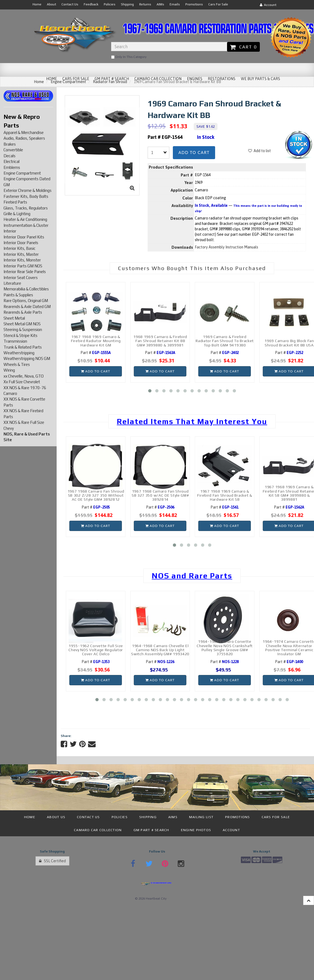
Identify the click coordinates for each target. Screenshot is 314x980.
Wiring (9, 370)
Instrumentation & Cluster (26, 225)
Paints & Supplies (18, 295)
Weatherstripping (19, 353)
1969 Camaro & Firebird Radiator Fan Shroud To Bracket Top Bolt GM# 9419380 (225, 341)
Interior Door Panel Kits (24, 237)
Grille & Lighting (17, 214)
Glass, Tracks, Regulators (26, 208)
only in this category (129, 57)
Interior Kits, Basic (20, 248)
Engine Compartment (22, 173)
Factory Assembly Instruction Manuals (226, 247)
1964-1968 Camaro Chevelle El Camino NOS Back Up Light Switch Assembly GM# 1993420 (160, 650)
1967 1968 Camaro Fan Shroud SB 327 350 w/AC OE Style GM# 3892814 (160, 495)
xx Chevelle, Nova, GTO (24, 376)
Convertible (13, 150)
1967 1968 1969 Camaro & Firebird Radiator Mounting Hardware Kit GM (96, 341)
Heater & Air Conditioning (25, 219)
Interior (10, 231)
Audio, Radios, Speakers (24, 138)
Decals (9, 156)
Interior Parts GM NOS (23, 266)
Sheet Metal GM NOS (22, 324)
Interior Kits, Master (21, 254)
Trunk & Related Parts (23, 347)
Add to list (260, 151)
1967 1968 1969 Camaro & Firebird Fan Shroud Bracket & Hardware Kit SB (225, 495)
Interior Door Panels (21, 243)
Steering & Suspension (23, 330)
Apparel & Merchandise (24, 132)
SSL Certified (52, 861)
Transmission (15, 341)
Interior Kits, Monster (22, 260)
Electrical (12, 161)
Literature (12, 283)
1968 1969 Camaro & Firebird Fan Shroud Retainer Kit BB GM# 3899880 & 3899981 (160, 341)
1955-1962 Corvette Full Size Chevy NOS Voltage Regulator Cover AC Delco (96, 650)
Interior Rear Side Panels (25, 272)
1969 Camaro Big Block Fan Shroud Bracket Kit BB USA (289, 343)
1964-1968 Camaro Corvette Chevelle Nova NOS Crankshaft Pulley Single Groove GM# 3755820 (225, 648)
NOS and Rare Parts (192, 576)
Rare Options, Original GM (26, 301)
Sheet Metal (14, 318)
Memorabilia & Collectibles (26, 289)
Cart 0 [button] (243, 47)
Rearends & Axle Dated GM (27, 307)
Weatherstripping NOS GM (27, 358)
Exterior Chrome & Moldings (27, 190)
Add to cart (194, 152)
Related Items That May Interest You (192, 421)
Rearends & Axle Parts (23, 312)
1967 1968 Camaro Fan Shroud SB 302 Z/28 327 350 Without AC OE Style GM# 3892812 (96, 495)
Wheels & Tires (17, 364)
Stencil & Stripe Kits (20, 335)
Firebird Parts (15, 202)
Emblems (12, 167)
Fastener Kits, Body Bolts (26, 196)
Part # (96, 353)
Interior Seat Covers (21, 278)
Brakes (10, 144)
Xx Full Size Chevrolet (22, 382)
